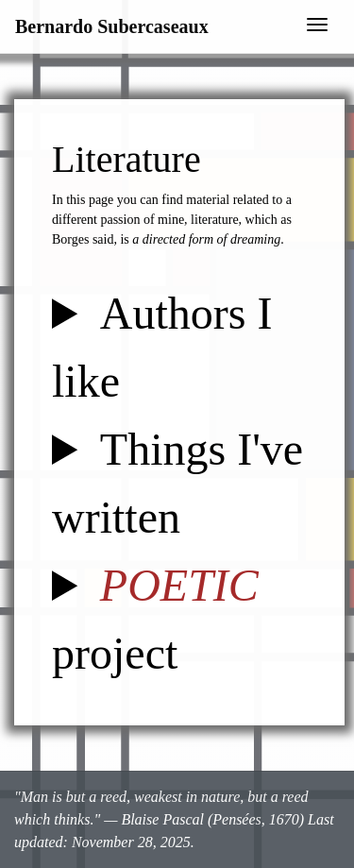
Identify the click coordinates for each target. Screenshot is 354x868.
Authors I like (162, 347)
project (155, 619)
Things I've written (177, 483)
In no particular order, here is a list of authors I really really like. (179, 348)
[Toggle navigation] (317, 26)
